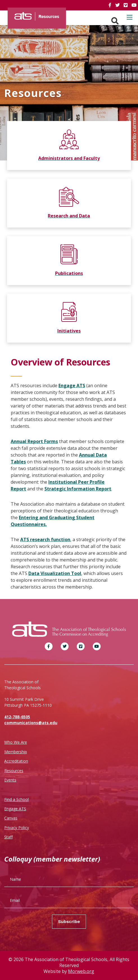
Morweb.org (81, 971)
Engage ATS (72, 386)
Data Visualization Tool (55, 573)
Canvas (11, 818)
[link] (110, 5)
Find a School (16, 799)
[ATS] (37, 15)
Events (10, 780)
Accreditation (16, 761)
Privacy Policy (17, 828)
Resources (14, 771)
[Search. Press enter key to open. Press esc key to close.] (115, 21)
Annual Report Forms (34, 441)
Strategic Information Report (78, 489)
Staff (8, 837)
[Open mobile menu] (130, 17)
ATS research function (45, 539)
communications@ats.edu (31, 723)
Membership (16, 752)
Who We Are (16, 742)
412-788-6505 (17, 717)
